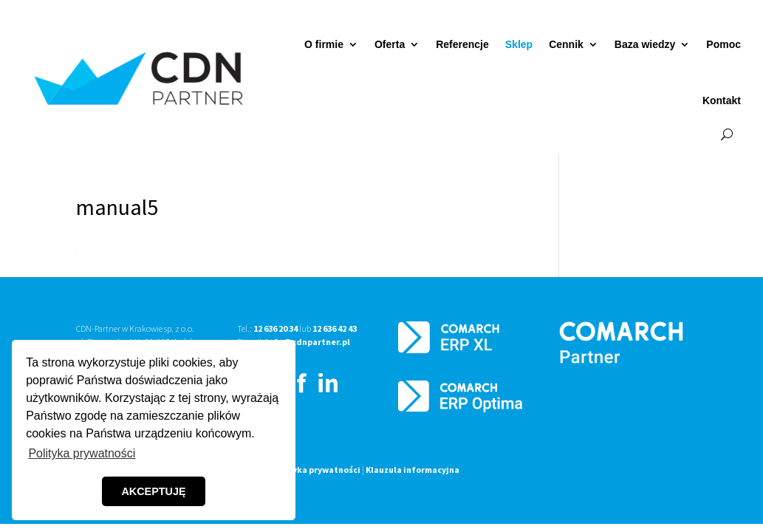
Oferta (390, 44)
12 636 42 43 (335, 328)
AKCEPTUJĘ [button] (153, 491)
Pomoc (723, 44)
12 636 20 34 (276, 328)
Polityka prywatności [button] (82, 453)
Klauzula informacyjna (413, 470)
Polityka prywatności (316, 470)
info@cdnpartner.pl (308, 342)
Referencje (462, 44)
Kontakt (722, 100)
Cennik (566, 44)
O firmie (324, 44)
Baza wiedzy (645, 44)
